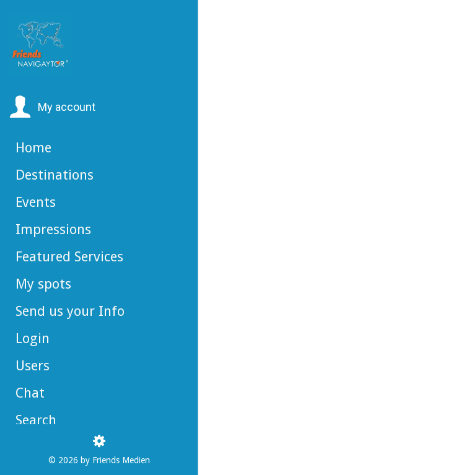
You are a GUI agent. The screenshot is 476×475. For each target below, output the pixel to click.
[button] (52, 107)
